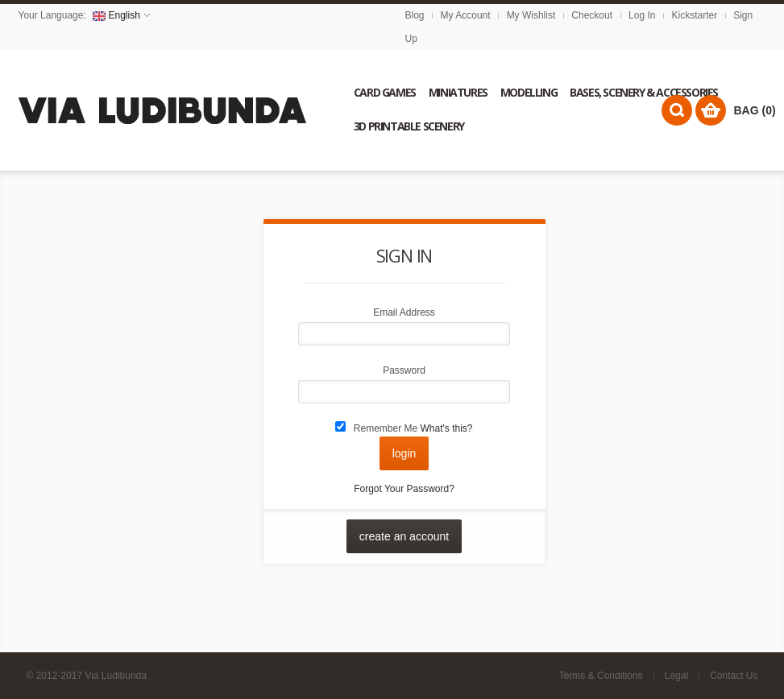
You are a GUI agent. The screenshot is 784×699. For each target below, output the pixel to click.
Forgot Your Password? (404, 489)
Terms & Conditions (601, 676)
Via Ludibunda (116, 676)
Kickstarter (694, 15)
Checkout (592, 15)
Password (404, 370)
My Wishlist (531, 15)
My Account (466, 15)
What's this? (447, 428)
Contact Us (734, 676)
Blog (415, 15)
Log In (642, 15)
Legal (676, 676)
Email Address (404, 312)
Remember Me (386, 428)
